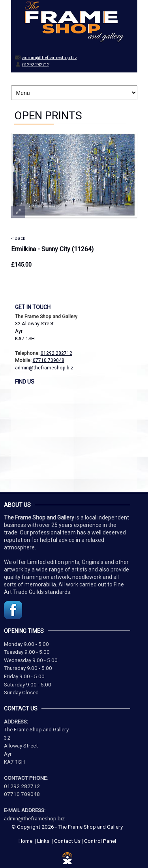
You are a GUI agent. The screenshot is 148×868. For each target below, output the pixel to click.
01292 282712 (36, 65)
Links (43, 841)
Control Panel (100, 841)
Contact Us (67, 841)
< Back (18, 238)
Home (25, 841)
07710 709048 (49, 360)
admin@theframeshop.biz (50, 57)
